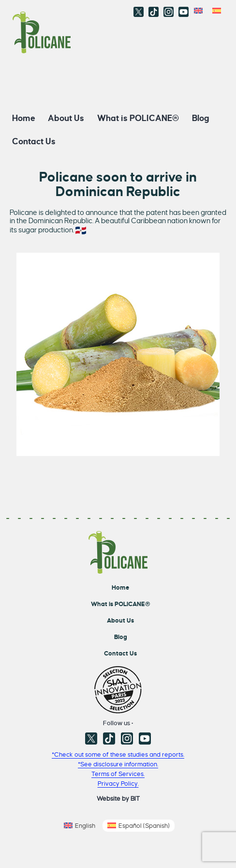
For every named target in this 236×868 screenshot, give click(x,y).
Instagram (169, 12)
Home (24, 118)
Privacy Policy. (118, 784)
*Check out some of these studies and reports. (118, 754)
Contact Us (34, 141)
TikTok (154, 12)
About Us (66, 118)
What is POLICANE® (138, 118)
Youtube (184, 12)
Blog (201, 118)
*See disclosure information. (118, 764)
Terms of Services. (118, 774)
